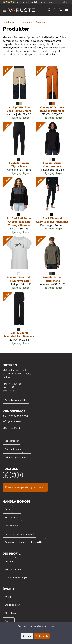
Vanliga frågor (12, 441)
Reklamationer (12, 517)
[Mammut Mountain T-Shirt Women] (19, 264)
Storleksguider (12, 605)
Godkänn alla (42, 636)
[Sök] (50, 10)
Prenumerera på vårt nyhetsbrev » (25, 487)
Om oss (9, 621)
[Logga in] (55, 10)
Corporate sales (13, 449)
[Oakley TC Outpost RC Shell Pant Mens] (52, 94)
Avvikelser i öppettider (16, 400)
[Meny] (4, 10)
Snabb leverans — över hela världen (49, 2)
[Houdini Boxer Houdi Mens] (52, 264)
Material (27, 22)
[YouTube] (20, 475)
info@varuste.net (12, 421)
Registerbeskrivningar (16, 578)
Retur (8, 509)
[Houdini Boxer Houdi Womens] (52, 150)
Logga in (9, 561)
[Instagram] (13, 475)
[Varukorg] (60, 10)
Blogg (8, 596)
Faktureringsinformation (17, 457)
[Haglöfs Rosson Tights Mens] (19, 150)
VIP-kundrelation (13, 569)
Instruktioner (11, 526)
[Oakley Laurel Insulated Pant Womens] (19, 320)
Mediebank (10, 613)
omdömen (15, 2)
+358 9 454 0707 (18, 416)
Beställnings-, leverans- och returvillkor (24, 542)
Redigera (27, 636)
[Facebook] (6, 475)
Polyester (42, 22)
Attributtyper (11, 22)
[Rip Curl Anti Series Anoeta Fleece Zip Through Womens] (19, 207)
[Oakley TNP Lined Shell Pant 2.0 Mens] (19, 94)
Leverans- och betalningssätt (19, 534)
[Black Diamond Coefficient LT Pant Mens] (52, 205)
